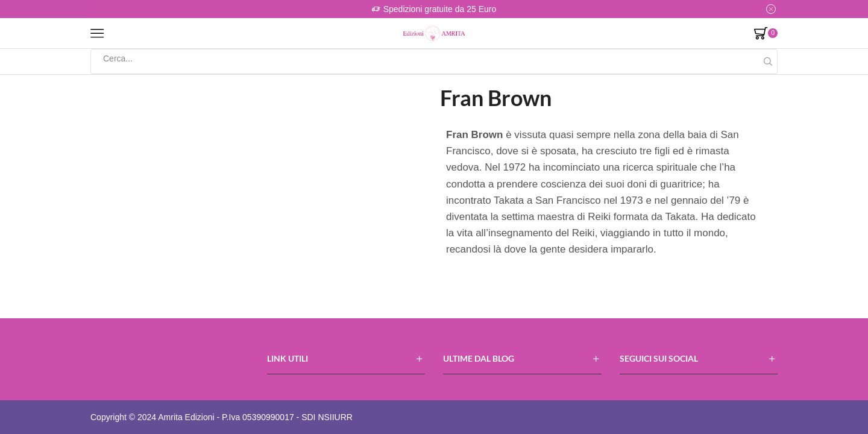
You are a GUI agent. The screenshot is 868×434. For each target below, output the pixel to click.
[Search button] (768, 61)
